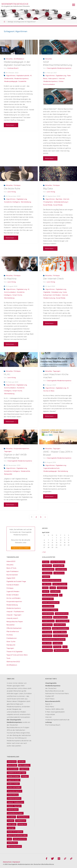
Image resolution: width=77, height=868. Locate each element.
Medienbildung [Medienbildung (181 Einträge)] (48, 614)
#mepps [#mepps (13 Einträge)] (46, 562)
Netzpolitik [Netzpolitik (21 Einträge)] (47, 628)
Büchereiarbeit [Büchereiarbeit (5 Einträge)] (13, 769)
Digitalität (47, 292)
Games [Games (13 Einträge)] (45, 588)
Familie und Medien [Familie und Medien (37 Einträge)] (60, 584)
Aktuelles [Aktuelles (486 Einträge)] (22, 762)
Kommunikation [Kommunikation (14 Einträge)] (48, 606)
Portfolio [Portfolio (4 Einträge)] (11, 821)
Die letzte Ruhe (12, 189)
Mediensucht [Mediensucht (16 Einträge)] (47, 625)
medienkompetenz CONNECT (21, 548)
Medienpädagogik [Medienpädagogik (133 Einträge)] (62, 621)
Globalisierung (56, 292)
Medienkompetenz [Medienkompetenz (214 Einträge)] (60, 617)
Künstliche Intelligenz (12, 202)
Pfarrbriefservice (13, 632)
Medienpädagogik (11, 81)
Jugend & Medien (13, 592)
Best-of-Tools (11, 568)
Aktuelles (9, 59)
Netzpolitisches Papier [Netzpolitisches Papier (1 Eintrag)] (15, 813)
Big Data (48, 189)
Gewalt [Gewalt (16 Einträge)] (53, 588)
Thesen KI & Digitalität (14, 652)
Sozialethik (22, 81)
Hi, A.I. (7, 374)
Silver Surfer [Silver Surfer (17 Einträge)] (47, 643)
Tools (8, 658)
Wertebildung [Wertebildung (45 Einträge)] (47, 651)
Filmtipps (17, 185)
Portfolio (10, 635)
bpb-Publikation (12, 571)
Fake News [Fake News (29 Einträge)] (47, 584)
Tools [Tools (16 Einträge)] (65, 647)
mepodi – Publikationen (15, 612)
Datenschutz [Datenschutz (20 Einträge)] (47, 573)
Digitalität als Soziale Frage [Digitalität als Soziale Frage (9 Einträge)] (16, 773)
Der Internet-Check (53, 279)
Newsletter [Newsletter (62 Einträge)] (11, 817)
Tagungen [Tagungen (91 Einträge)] (11, 828)
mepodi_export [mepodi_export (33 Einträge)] (13, 810)
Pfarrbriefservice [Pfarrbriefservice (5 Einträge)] (23, 817)
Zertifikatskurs (19, 59)
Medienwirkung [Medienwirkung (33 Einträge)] (60, 625)
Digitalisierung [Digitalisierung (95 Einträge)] (59, 573)
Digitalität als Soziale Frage (16, 582)
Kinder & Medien (13, 595)
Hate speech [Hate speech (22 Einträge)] (62, 588)
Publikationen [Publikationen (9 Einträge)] (21, 821)
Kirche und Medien (14, 598)
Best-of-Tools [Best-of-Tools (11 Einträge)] (12, 765)
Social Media (58, 205)
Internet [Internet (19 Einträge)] (46, 592)
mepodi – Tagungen (14, 615)
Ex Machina (10, 279)
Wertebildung (26, 202)
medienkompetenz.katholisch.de (15, 4)
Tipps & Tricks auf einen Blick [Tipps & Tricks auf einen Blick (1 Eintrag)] (17, 835)
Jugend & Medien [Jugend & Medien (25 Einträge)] (14, 780)
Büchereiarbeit (12, 575)
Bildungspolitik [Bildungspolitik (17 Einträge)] (59, 566)
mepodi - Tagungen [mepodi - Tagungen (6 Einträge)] (14, 806)
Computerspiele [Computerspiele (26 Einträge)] (48, 569)
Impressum (16, 862)
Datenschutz (7, 862)
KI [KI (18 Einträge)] (61, 595)
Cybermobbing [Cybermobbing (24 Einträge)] (61, 569)
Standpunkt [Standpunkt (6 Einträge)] (22, 824)
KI (31, 76)
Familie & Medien (13, 585)
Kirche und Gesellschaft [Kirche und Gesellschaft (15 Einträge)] (51, 603)
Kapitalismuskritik (23, 76)
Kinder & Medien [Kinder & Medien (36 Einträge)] (13, 784)
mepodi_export (12, 618)
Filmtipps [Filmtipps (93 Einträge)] (25, 776)
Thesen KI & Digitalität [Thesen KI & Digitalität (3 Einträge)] (15, 832)
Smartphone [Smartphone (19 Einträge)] (58, 643)
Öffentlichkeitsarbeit (14, 628)
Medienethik (9, 78)
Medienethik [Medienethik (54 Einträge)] (47, 617)
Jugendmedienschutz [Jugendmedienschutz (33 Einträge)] (50, 595)
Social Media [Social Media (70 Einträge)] (47, 647)
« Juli (44, 552)
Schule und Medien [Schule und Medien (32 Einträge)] (60, 636)
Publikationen (12, 638)
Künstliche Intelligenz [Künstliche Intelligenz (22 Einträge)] (50, 610)
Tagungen (57, 371)
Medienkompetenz (21, 78)
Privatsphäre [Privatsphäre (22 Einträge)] (47, 636)
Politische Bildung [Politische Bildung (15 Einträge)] (60, 632)
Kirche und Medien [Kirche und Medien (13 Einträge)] (14, 787)
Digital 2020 (11, 578)
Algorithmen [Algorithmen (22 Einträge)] (47, 566)
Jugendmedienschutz (51, 468)
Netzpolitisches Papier (15, 622)
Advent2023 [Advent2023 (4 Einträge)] (12, 762)
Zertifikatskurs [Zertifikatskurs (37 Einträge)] (12, 843)
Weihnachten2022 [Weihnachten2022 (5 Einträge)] (20, 839)
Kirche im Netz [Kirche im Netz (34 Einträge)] (48, 599)
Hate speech (53, 78)
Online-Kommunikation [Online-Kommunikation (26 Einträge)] (60, 628)
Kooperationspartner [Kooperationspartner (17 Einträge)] (15, 791)
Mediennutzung (49, 298)
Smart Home (17, 295)
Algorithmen (11, 76)
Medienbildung (12, 605)
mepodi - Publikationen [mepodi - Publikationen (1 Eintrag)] (15, 802)
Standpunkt (11, 645)
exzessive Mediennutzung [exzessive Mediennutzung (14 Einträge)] (52, 580)
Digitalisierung (61, 76)
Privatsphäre (48, 202)
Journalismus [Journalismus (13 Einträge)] (55, 592)
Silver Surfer (11, 642)
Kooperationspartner (21, 449)
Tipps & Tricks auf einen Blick (17, 655)
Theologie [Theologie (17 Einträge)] (57, 647)
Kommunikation (10, 292)
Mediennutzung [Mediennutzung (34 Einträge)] (48, 621)
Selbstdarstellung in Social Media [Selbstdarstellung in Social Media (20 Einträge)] (54, 639)
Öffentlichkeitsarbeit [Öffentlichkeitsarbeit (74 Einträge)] (61, 651)
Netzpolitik (8, 474)
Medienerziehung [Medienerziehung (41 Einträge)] (62, 614)
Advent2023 (11, 561)
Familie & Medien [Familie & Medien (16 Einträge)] (13, 776)
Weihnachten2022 (13, 662)
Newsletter (11, 625)
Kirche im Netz (49, 391)
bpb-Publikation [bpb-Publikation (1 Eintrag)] (24, 765)
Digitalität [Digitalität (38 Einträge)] (46, 577)
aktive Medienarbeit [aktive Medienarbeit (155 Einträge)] (58, 562)
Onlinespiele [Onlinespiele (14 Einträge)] (47, 632)
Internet (62, 78)
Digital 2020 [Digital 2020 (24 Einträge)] (24, 769)
